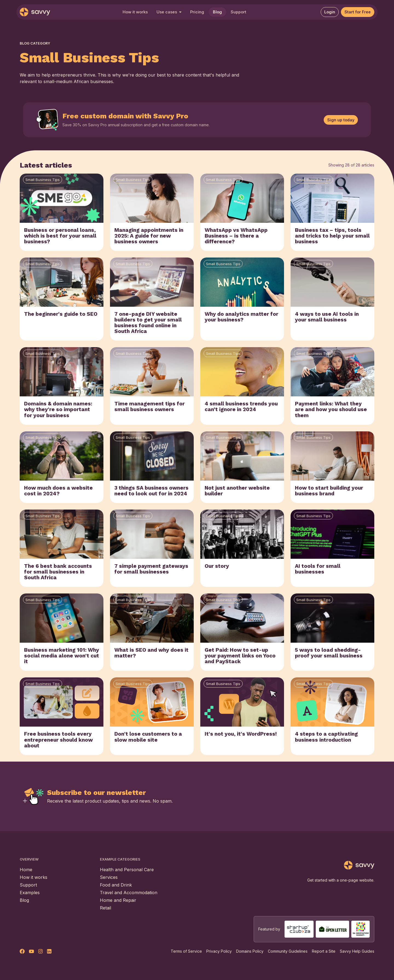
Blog (217, 12)
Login (330, 12)
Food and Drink (116, 885)
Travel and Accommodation (129, 893)
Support (238, 12)
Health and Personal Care (127, 870)
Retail (105, 908)
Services (109, 877)
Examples (30, 893)
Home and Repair (118, 900)
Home (26, 870)
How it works (135, 12)
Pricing (197, 12)
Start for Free (358, 12)
